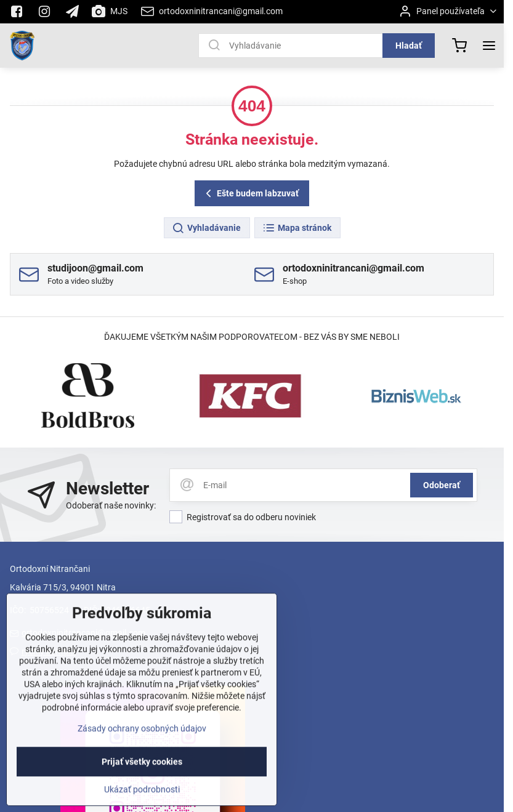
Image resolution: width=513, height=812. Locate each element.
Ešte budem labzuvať (250, 194)
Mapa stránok (297, 228)
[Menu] (489, 46)
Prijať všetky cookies (142, 782)
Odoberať (442, 485)
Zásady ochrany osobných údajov (142, 749)
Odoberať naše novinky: (111, 505)
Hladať (409, 46)
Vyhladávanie (206, 228)
